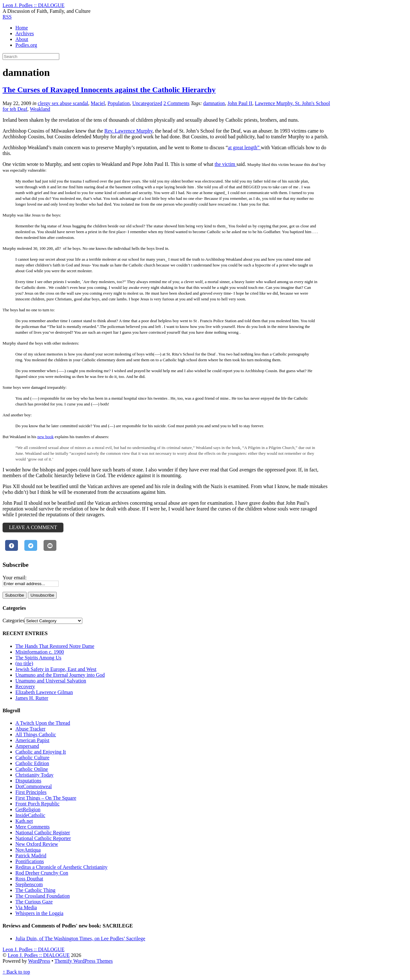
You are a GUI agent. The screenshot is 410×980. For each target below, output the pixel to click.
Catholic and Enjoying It (41, 752)
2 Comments (176, 103)
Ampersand (27, 746)
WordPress (39, 961)
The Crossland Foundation (43, 896)
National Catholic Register (43, 833)
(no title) (24, 663)
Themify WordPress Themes (84, 961)
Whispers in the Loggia (39, 913)
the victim (225, 164)
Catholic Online (32, 769)
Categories (13, 621)
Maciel (98, 103)
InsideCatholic (30, 815)
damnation (214, 103)
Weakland (40, 109)
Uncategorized (147, 103)
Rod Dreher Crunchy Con (42, 873)
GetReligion (28, 809)
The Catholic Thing (35, 890)
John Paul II (240, 103)
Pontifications (30, 861)
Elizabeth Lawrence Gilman (44, 692)
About (22, 39)
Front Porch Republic (37, 804)
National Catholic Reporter (43, 838)
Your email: (15, 578)
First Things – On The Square (46, 798)
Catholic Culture (32, 758)
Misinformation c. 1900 (40, 652)
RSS (7, 17)
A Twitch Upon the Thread (43, 723)
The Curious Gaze (34, 902)
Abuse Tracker (30, 729)
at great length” (245, 147)
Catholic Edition (32, 763)
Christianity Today (34, 775)
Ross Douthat (29, 879)
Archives (25, 33)
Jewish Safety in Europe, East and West (56, 669)
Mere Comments (33, 827)
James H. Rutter (32, 698)
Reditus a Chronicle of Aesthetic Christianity (61, 867)
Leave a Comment (33, 527)
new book (45, 437)
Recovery (25, 686)
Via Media (26, 907)
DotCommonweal (34, 786)
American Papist (32, 740)
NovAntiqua (28, 850)
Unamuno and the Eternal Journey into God (60, 675)
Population (119, 103)
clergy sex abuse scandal (63, 103)
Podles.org (26, 45)
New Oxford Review (37, 844)
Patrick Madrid (31, 856)
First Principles (31, 792)
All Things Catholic (36, 735)
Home (22, 28)
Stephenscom (29, 884)
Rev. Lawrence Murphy (128, 131)
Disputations (28, 781)
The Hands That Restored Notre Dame (55, 646)
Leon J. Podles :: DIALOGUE (39, 955)
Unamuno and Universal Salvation (51, 681)
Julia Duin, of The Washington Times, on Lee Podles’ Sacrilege (80, 939)
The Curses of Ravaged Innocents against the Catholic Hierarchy (109, 90)
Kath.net (24, 821)
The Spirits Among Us (38, 658)
